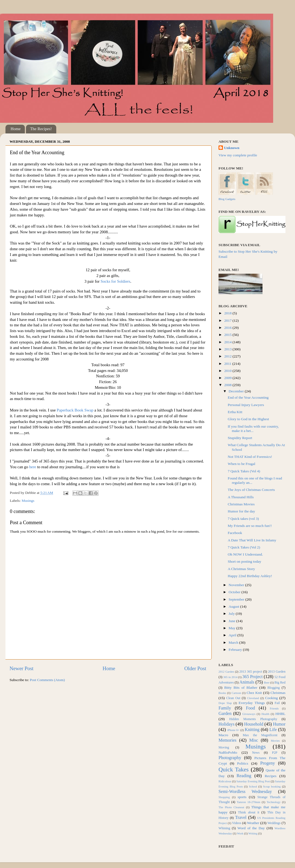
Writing (253, 833)
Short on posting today (245, 561)
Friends (274, 708)
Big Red (280, 682)
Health (265, 714)
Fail (277, 703)
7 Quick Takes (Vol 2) (244, 547)
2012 (228, 356)
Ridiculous (225, 781)
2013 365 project (251, 672)
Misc (253, 740)
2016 (228, 328)
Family (225, 708)
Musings (28, 501)
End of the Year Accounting (248, 397)
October (235, 592)
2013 (228, 349)
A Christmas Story (241, 569)
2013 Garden (277, 672)
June (232, 621)
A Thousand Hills (241, 497)
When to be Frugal (242, 464)
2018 (228, 313)
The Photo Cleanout (231, 807)
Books (222, 693)
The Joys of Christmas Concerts (251, 490)
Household (254, 724)
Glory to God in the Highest (248, 419)
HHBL (280, 714)
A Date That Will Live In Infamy (252, 540)
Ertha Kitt (235, 412)
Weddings (274, 823)
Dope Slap (225, 703)
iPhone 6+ (233, 730)
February (236, 650)
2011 (228, 364)
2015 (228, 335)
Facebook (235, 533)
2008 (228, 385)
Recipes (271, 776)
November (237, 585)
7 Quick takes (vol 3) (243, 519)
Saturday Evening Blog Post (253, 781)
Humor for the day (241, 511)
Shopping (224, 797)
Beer (267, 682)
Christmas (278, 693)
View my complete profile (238, 155)
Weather (253, 823)
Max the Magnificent (260, 735)
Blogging (274, 688)
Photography (230, 758)
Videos (237, 823)
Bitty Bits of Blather (241, 687)
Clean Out (233, 698)
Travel (241, 818)
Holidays (226, 724)
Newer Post (22, 668)
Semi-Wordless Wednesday (245, 792)
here (33, 467)
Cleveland (253, 698)
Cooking (271, 698)
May (232, 628)
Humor (279, 724)
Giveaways (249, 714)
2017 (228, 320)
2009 (228, 378)
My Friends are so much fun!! (250, 526)
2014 (228, 342)
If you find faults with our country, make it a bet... (253, 429)
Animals (247, 682)
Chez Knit (254, 693)
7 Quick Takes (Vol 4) (244, 471)
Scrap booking (272, 786)
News (256, 753)
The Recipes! (41, 129)
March (234, 642)
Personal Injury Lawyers (246, 405)
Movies (275, 741)
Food (250, 708)
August (234, 606)
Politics (243, 763)
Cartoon (236, 693)
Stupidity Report (240, 438)
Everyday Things (252, 703)
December (237, 391)
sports (242, 797)
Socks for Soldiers (115, 281)
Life (273, 730)
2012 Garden (226, 672)
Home (16, 129)
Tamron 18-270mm (249, 802)
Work (240, 833)
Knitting (252, 730)
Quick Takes (234, 769)
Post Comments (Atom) (47, 680)
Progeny (268, 763)
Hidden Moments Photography (253, 719)
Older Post (195, 668)
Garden (225, 714)
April (233, 635)
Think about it (249, 812)
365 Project (252, 677)
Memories (228, 740)
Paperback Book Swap (75, 410)
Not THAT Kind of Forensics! (250, 457)
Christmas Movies (241, 504)
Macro (223, 735)
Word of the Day (251, 828)
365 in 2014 (230, 677)
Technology (274, 802)
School (253, 786)
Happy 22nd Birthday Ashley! (250, 576)
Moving (224, 747)
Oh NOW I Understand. (245, 554)
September (237, 599)
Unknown (232, 148)
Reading (244, 776)
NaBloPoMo (228, 752)
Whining (224, 828)
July (232, 614)
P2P (275, 753)
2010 (228, 371)
